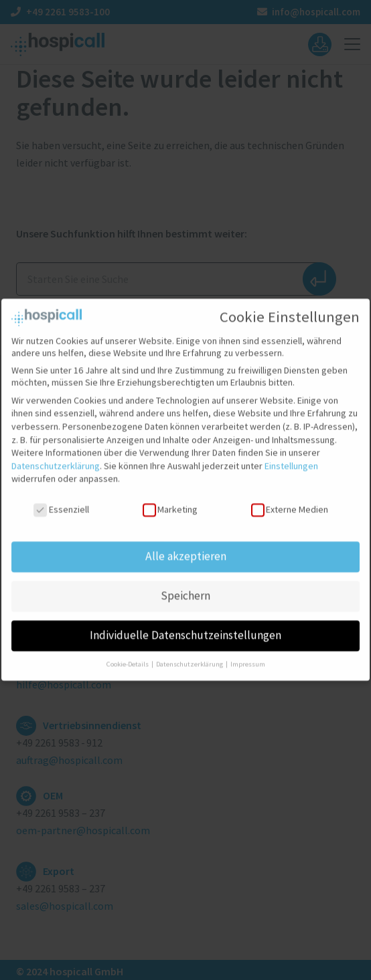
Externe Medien (290, 500)
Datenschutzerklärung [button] (190, 655)
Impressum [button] (248, 655)
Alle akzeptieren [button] (186, 547)
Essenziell (61, 500)
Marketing (170, 500)
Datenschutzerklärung (56, 457)
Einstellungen (291, 457)
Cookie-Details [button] (128, 655)
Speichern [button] (185, 587)
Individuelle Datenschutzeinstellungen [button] (185, 626)
